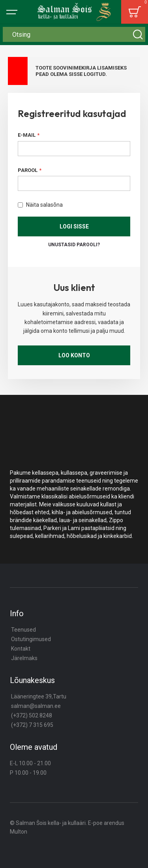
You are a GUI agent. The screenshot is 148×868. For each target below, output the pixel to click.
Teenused (23, 630)
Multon (19, 832)
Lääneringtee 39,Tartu (39, 696)
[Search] (138, 34)
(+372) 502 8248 (32, 715)
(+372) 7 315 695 (32, 725)
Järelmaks (24, 658)
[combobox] (74, 34)
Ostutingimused (31, 639)
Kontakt (21, 649)
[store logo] (74, 12)
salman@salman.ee (36, 706)
